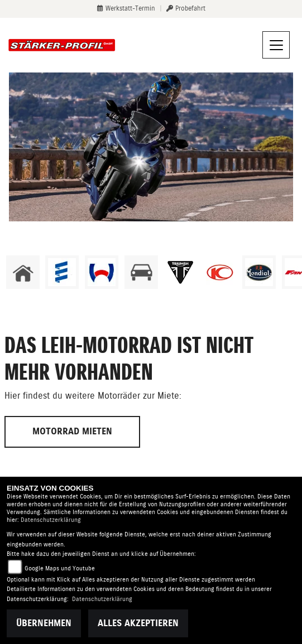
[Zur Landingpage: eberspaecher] (62, 272)
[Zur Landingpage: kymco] (220, 272)
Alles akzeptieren (138, 623)
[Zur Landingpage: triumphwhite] (180, 272)
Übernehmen (44, 623)
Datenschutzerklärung (51, 520)
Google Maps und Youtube (60, 568)
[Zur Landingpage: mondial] (259, 272)
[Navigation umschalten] (276, 45)
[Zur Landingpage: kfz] (141, 272)
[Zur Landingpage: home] (23, 272)
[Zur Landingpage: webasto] (102, 272)
